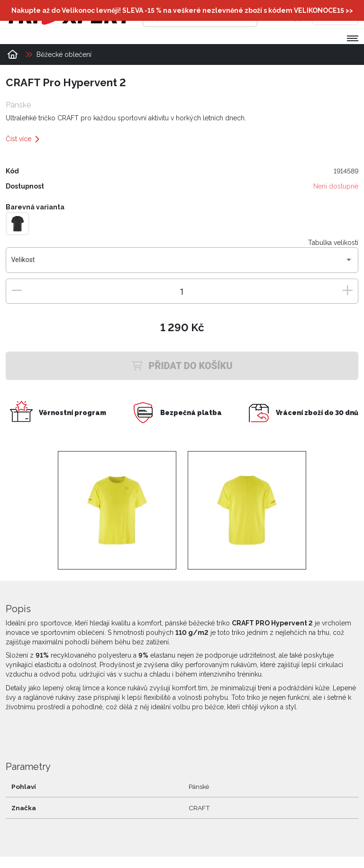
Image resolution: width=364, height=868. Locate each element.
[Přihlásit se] (278, 17)
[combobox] (182, 263)
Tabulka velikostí (333, 243)
